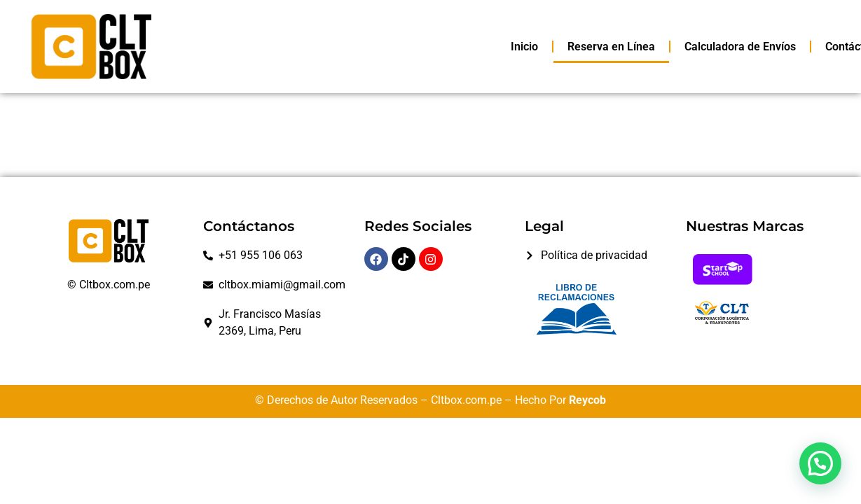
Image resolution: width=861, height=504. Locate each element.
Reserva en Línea (611, 47)
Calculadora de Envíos (740, 47)
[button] (820, 463)
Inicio (524, 47)
